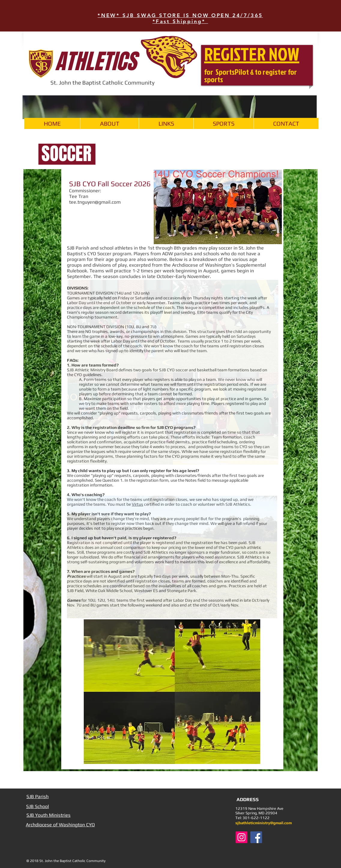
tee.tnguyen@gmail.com (95, 202)
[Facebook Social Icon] (256, 837)
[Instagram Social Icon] (241, 837)
